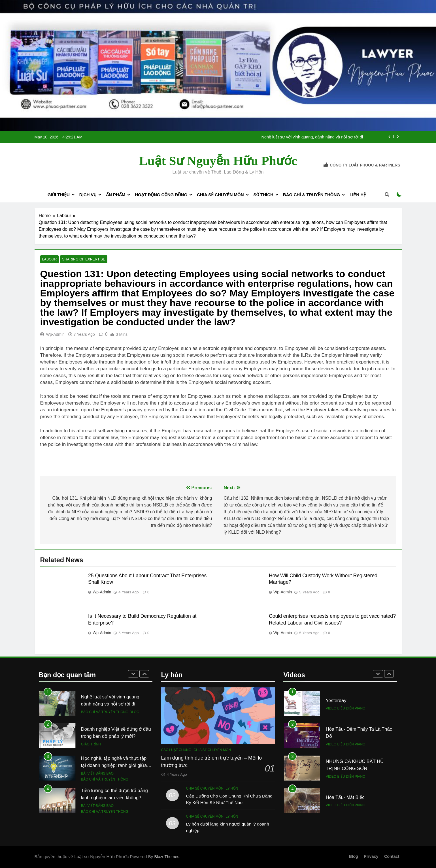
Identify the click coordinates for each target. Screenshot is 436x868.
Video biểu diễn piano (346, 709)
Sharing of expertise (82, 260)
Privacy (371, 857)
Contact (392, 857)
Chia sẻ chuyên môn (220, 195)
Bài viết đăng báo (97, 774)
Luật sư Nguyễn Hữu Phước (218, 161)
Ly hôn (232, 788)
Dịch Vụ (88, 195)
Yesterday (336, 700)
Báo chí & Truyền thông (311, 195)
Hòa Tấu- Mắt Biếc (345, 797)
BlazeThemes (167, 857)
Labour (49, 260)
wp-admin (55, 335)
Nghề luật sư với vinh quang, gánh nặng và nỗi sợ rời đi (312, 137)
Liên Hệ (358, 195)
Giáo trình (91, 744)
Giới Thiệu (59, 195)
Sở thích (263, 195)
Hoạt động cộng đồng (161, 195)
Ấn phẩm (116, 195)
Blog (134, 712)
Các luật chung (176, 750)
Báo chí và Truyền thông (105, 712)
